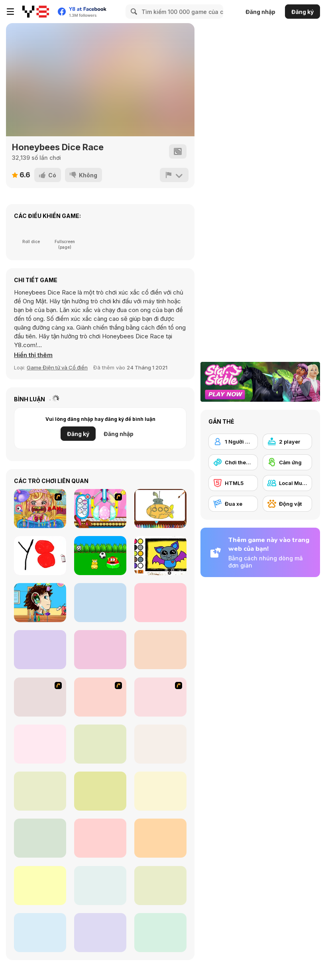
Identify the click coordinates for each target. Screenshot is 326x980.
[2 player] (287, 442)
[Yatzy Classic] (100, 886)
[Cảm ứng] (287, 462)
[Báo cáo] (174, 175)
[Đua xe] (233, 504)
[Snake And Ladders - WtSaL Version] (160, 697)
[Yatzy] (40, 886)
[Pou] (100, 556)
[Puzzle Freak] (40, 697)
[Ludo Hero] (40, 933)
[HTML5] (233, 483)
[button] (33, 355)
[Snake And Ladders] (100, 744)
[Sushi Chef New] (160, 603)
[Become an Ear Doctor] (40, 603)
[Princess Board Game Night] (160, 886)
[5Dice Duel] (40, 791)
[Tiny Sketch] (40, 556)
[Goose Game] (40, 744)
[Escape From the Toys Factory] (100, 650)
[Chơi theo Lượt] (233, 462)
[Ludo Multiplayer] (100, 791)
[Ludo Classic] (160, 933)
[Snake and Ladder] (100, 838)
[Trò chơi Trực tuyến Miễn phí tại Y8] (36, 12)
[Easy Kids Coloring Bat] (160, 556)
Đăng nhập (260, 12)
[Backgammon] (40, 838)
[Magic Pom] (100, 603)
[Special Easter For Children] (100, 509)
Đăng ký (302, 12)
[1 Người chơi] (233, 442)
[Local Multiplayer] (287, 483)
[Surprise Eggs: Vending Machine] (160, 650)
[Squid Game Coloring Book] (40, 650)
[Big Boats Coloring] (160, 509)
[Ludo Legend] (160, 791)
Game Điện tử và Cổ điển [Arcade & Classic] (57, 367)
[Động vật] (287, 504)
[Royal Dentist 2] (40, 509)
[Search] (133, 12)
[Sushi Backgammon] (100, 933)
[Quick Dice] (160, 744)
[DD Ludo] (160, 838)
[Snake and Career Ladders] (100, 697)
